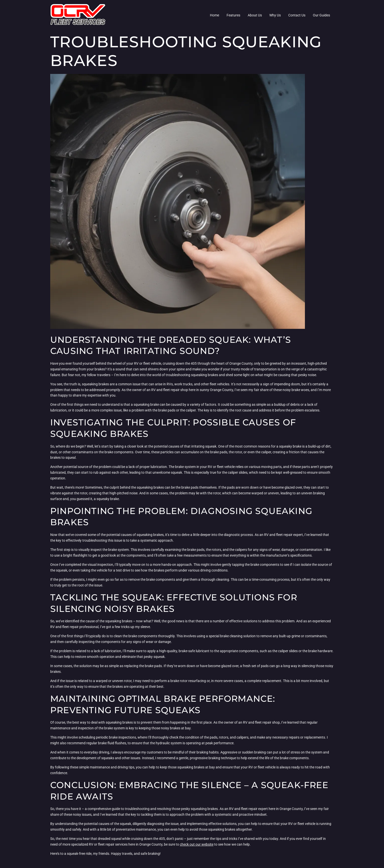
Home (215, 15)
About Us (255, 15)
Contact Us (297, 15)
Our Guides (321, 15)
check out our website (197, 844)
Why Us (275, 15)
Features (233, 15)
